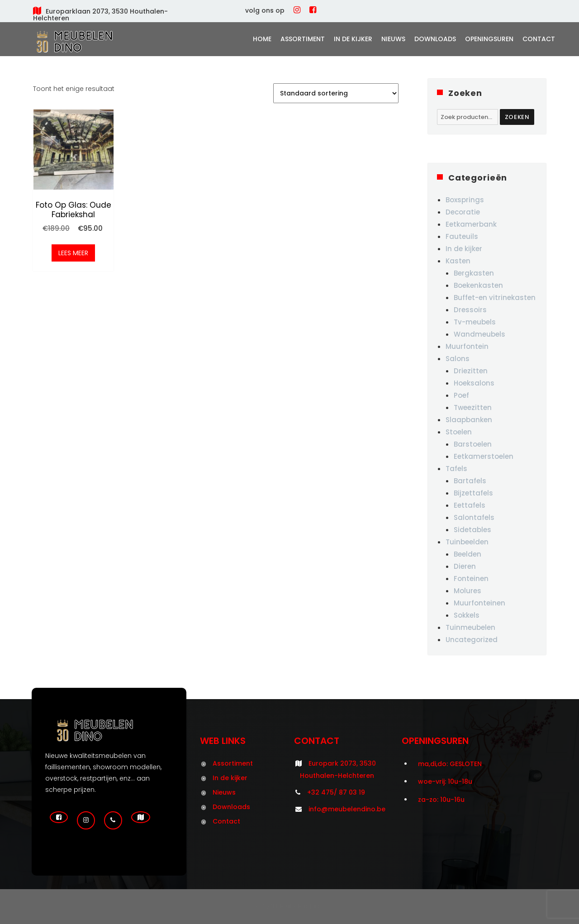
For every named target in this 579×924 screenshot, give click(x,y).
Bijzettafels (473, 493)
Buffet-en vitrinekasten (495, 298)
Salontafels (474, 517)
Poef (461, 395)
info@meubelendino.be (347, 809)
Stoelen (459, 432)
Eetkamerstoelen (484, 456)
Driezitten (471, 371)
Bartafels (470, 481)
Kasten (458, 261)
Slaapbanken (469, 420)
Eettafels (470, 505)
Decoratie (463, 212)
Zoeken (517, 117)
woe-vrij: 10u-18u (445, 781)
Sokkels (467, 615)
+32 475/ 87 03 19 (336, 792)
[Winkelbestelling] (336, 93)
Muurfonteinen (479, 603)
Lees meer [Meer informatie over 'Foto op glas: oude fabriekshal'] (73, 253)
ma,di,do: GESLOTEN (450, 764)
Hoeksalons (474, 383)
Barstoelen (473, 444)
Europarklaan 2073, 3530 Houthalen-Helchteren (100, 15)
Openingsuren (489, 39)
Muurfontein (467, 346)
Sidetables (472, 530)
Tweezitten (473, 407)
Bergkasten (474, 273)
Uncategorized (472, 640)
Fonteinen (471, 579)
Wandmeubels (479, 334)
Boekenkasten (478, 285)
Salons (458, 359)
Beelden (467, 554)
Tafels (456, 469)
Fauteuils (462, 236)
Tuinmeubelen (470, 627)
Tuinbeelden (467, 542)
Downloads (435, 39)
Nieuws (393, 39)
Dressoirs (470, 310)
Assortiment (303, 39)
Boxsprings (465, 200)
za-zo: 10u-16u (441, 800)
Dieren (465, 566)
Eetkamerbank (471, 224)
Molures (467, 591)
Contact (539, 39)
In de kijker (353, 39)
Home (262, 39)
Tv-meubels (475, 322)
